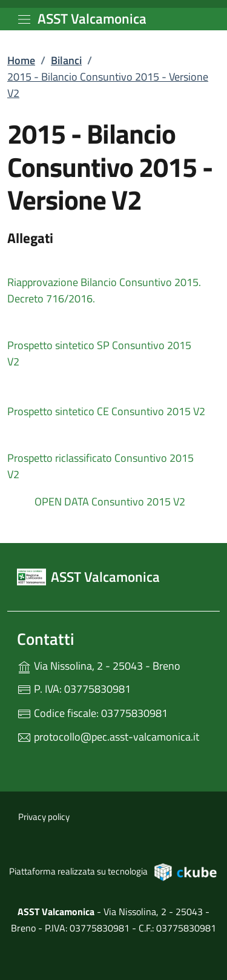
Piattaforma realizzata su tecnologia (113, 872)
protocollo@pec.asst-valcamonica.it (108, 737)
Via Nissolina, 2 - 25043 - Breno (113, 665)
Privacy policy (44, 817)
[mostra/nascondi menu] (24, 19)
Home (21, 60)
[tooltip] (113, 281)
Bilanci (66, 60)
